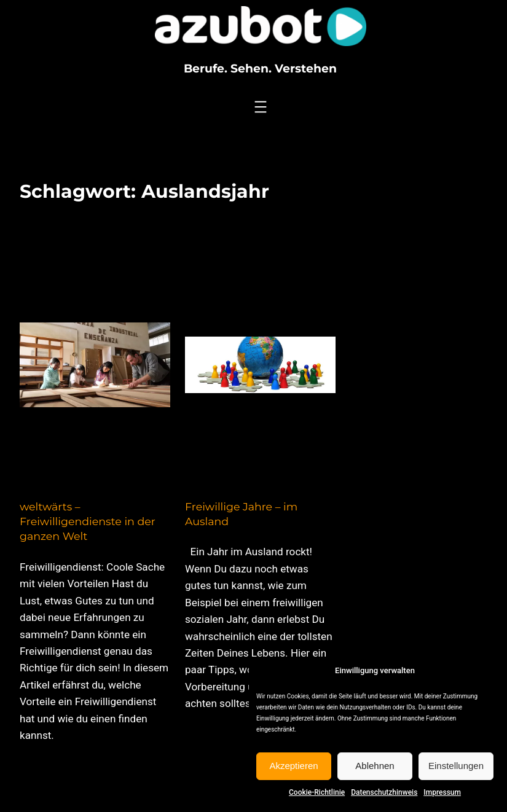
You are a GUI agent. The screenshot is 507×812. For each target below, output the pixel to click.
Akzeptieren (293, 766)
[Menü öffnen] (261, 107)
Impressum (442, 792)
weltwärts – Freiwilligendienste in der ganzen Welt (88, 521)
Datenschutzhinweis (384, 792)
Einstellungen (456, 766)
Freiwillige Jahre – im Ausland (241, 514)
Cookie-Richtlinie (317, 792)
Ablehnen (375, 766)
